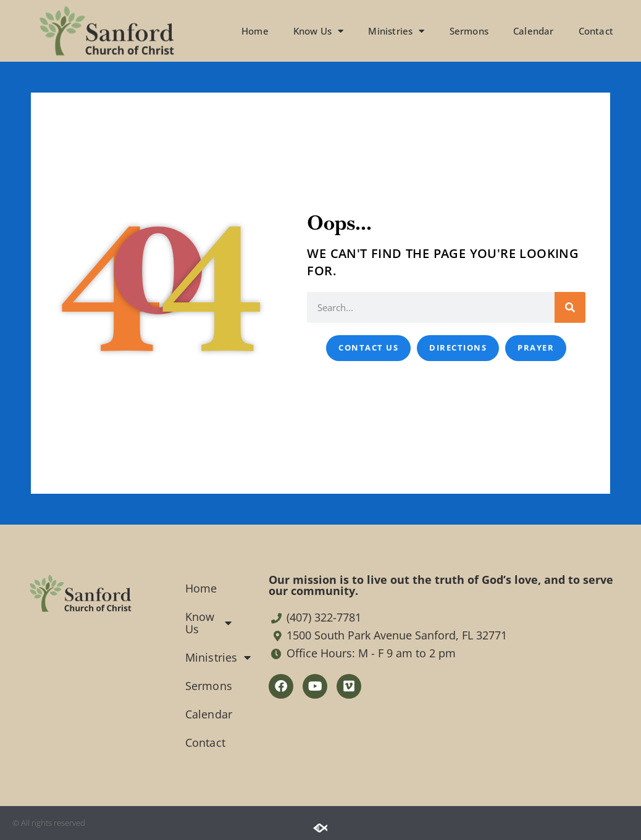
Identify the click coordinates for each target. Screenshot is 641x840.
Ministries (396, 31)
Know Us (319, 31)
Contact (596, 31)
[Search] (570, 307)
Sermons (469, 31)
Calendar (534, 31)
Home (255, 31)
